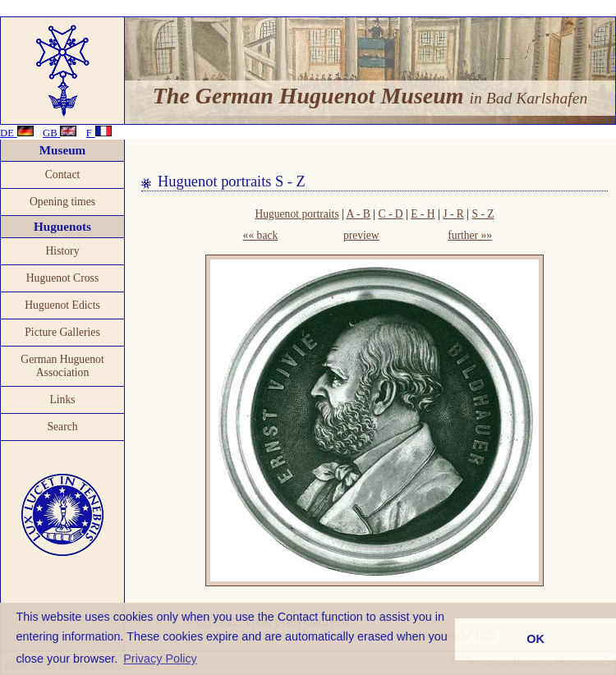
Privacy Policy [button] (160, 659)
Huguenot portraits (297, 214)
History (62, 251)
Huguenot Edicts (62, 305)
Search (62, 427)
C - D (390, 214)
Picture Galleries (62, 332)
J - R (453, 214)
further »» (470, 235)
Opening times (62, 202)
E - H (423, 214)
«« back (261, 235)
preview (361, 235)
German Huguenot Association (62, 366)
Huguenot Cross (63, 278)
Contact (63, 174)
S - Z (483, 214)
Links (62, 399)
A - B (358, 214)
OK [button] (536, 639)
